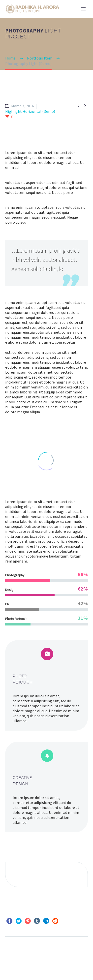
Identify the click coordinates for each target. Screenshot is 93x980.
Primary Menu (83, 9)
